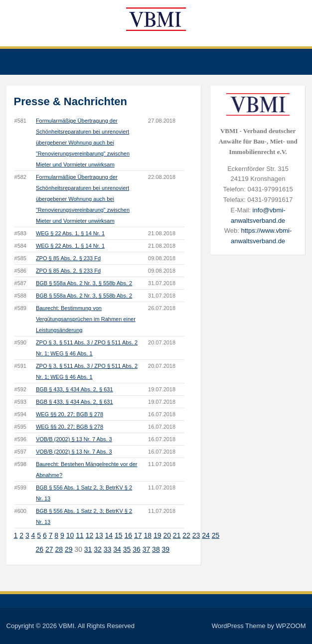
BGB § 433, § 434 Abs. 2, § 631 (75, 389)
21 (177, 535)
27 (49, 549)
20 (167, 535)
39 (166, 549)
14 (109, 535)
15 (119, 535)
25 (216, 535)
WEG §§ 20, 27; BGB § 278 (70, 414)
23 (196, 535)
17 (138, 535)
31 (88, 549)
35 (127, 549)
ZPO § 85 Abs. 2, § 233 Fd (68, 258)
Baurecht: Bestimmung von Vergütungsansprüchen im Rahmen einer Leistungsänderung (86, 319)
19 (157, 535)
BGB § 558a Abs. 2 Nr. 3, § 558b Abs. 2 (84, 283)
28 (59, 549)
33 (108, 549)
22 (186, 535)
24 (206, 535)
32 (98, 549)
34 (117, 549)
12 (90, 535)
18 (148, 535)
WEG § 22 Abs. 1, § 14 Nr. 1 (70, 233)
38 (156, 549)
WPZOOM (291, 626)
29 (69, 549)
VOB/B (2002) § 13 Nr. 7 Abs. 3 (74, 439)
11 (80, 535)
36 (137, 549)
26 (39, 549)
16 (129, 535)
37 (147, 549)
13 (99, 535)
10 (70, 535)
